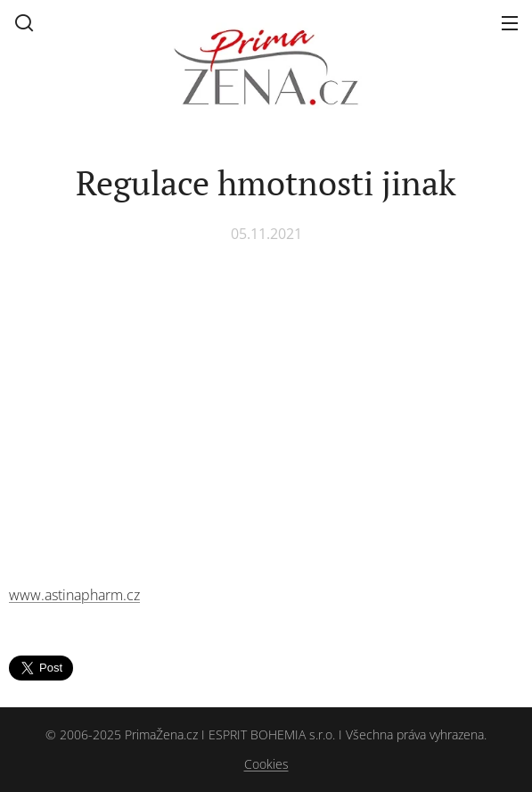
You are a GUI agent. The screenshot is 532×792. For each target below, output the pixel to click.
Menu (510, 23)
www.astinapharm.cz (74, 595)
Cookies (266, 764)
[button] (24, 22)
